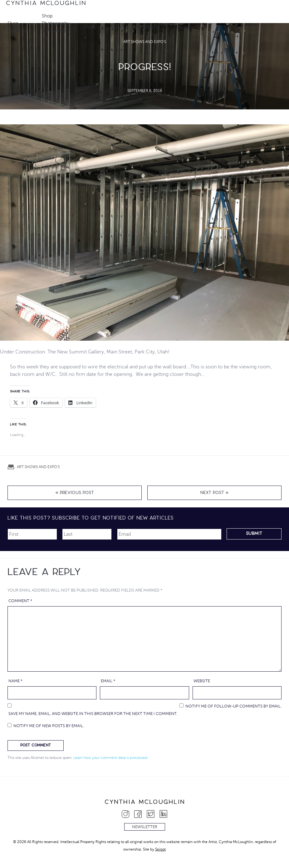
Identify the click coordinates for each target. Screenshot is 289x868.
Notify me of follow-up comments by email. (233, 706)
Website (202, 681)
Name (15, 681)
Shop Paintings (17, 27)
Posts (90, 27)
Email (108, 681)
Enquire (182, 27)
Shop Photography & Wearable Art (56, 27)
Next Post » (214, 493)
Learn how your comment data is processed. (111, 758)
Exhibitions (148, 27)
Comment (20, 601)
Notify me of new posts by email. (49, 726)
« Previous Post (75, 493)
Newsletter (145, 827)
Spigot (160, 849)
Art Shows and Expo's (38, 467)
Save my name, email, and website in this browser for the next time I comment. (93, 714)
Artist (116, 27)
